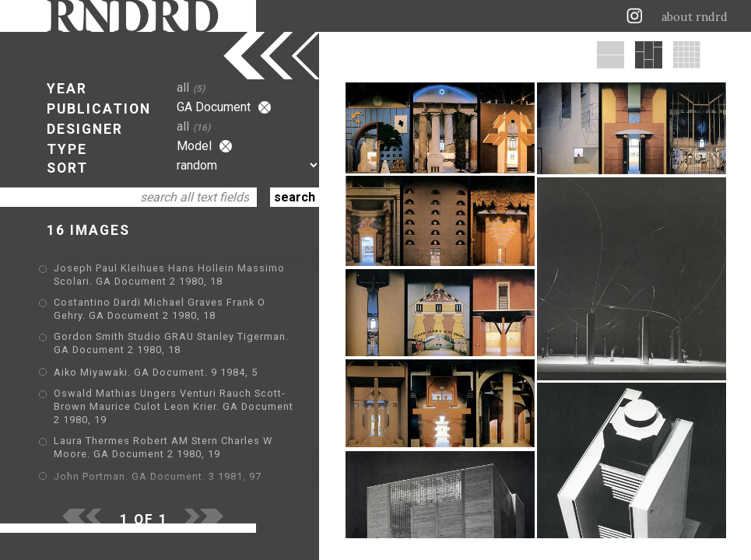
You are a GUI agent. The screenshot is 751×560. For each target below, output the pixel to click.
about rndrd (695, 17)
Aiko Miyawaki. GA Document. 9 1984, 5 (156, 372)
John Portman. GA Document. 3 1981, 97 (158, 476)
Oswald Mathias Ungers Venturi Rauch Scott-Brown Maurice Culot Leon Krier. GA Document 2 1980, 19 (174, 406)
